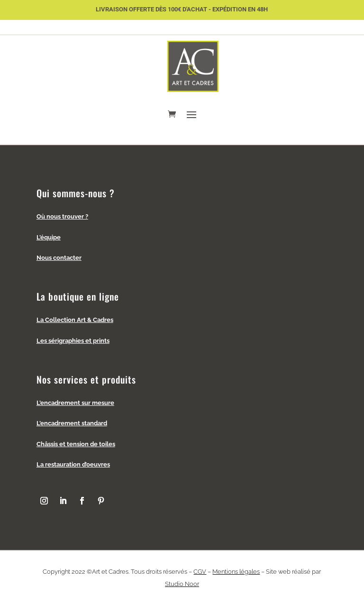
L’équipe (49, 237)
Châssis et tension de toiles (76, 444)
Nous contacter (59, 258)
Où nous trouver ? (62, 216)
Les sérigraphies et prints (73, 341)
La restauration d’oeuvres (73, 464)
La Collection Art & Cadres (75, 320)
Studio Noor (182, 584)
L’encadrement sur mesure (75, 403)
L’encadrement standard (72, 423)
